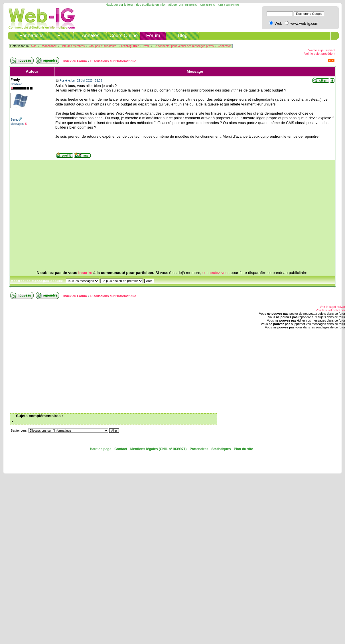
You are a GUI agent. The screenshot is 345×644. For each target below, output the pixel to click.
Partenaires (199, 449)
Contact (121, 449)
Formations (32, 35)
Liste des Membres (72, 46)
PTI (61, 35)
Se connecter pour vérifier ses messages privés (184, 46)
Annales (91, 35)
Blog (183, 35)
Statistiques (221, 449)
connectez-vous (216, 273)
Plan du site (243, 449)
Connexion (225, 46)
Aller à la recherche (229, 5)
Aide (34, 46)
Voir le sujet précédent (320, 54)
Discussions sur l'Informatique (113, 61)
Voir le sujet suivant (322, 50)
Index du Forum (75, 61)
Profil (146, 46)
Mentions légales (144, 449)
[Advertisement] (167, 216)
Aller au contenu (188, 5)
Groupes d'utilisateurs (103, 46)
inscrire (85, 273)
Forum (153, 35)
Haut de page (101, 449)
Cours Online (124, 35)
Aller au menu (208, 5)
